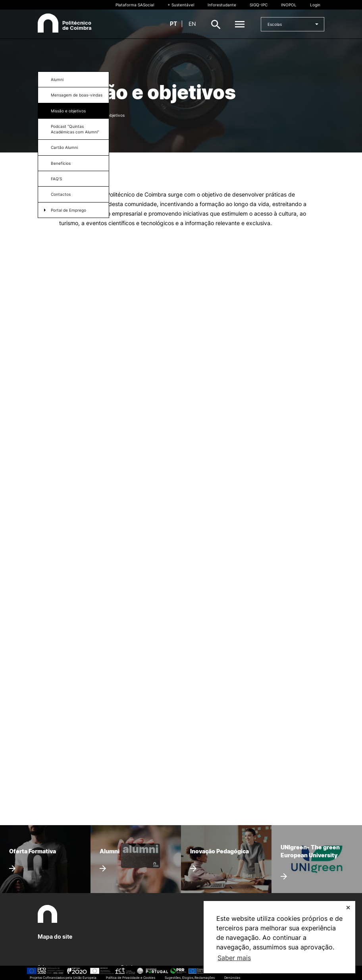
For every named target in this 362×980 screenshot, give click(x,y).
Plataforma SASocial (135, 5)
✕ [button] (348, 908)
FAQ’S (56, 179)
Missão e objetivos (68, 111)
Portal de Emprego (68, 210)
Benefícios (61, 163)
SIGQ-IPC (259, 5)
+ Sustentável (181, 5)
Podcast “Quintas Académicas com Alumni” (75, 129)
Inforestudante (222, 5)
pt (173, 24)
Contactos (61, 194)
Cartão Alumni (64, 147)
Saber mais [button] (234, 958)
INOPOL (289, 5)
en (192, 24)
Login (315, 5)
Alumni (57, 79)
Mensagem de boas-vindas (77, 95)
